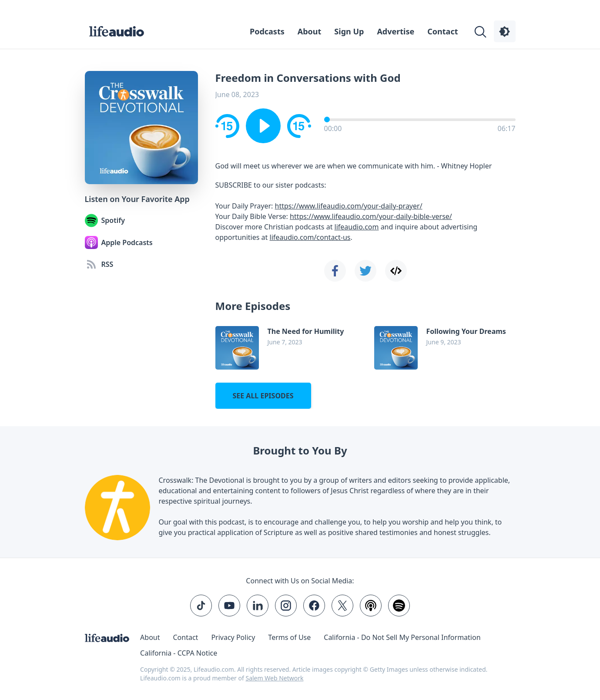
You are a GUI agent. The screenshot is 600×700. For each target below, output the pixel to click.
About (310, 31)
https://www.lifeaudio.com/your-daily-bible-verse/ (371, 216)
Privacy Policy (233, 637)
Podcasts (267, 31)
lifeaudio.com (357, 227)
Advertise (396, 31)
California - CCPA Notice (179, 653)
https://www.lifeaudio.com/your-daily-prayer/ (349, 206)
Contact (442, 31)
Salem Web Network (274, 678)
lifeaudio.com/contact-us (310, 237)
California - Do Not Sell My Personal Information (402, 637)
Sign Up (349, 31)
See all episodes (263, 396)
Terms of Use (289, 637)
